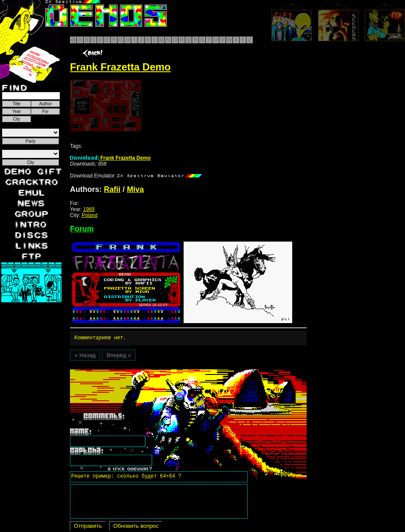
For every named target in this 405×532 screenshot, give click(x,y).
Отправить (88, 527)
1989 (89, 209)
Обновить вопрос (136, 527)
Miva (135, 189)
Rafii (112, 189)
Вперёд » (119, 356)
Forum (82, 229)
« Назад (85, 356)
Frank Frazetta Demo (110, 158)
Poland (89, 215)
